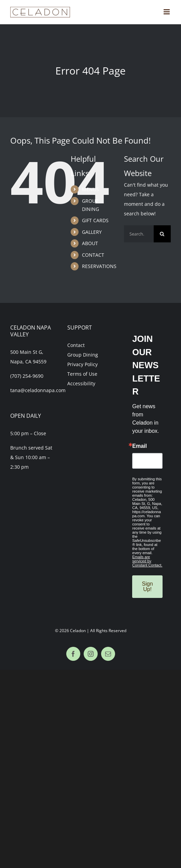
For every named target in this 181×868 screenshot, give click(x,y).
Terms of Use (82, 374)
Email (140, 446)
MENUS (90, 189)
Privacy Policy (82, 364)
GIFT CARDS (95, 220)
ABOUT (90, 243)
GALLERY (92, 232)
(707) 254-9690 (27, 376)
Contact (76, 345)
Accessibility (81, 383)
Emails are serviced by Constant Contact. (147, 561)
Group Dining (83, 355)
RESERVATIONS (99, 266)
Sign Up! (148, 586)
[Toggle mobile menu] (167, 12)
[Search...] (139, 234)
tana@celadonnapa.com (38, 390)
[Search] (162, 234)
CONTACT (93, 255)
